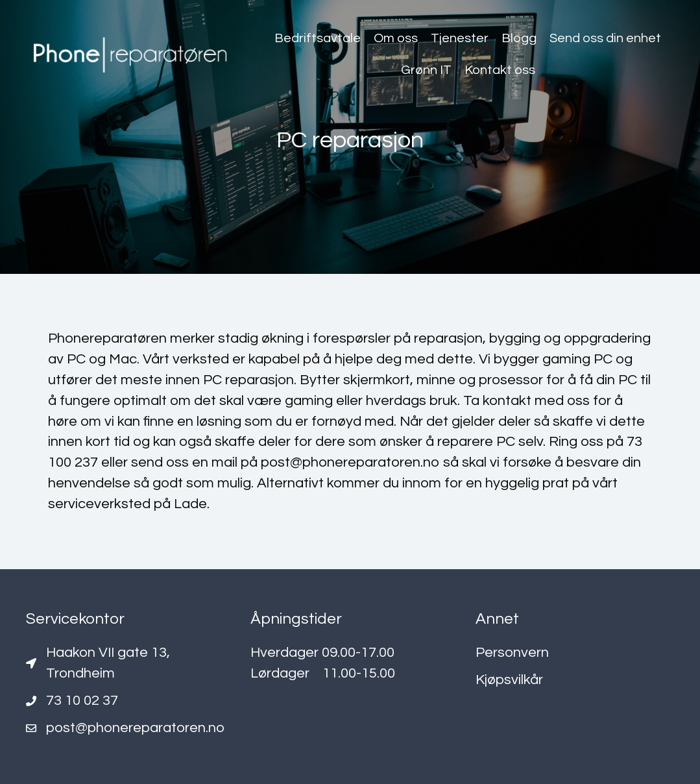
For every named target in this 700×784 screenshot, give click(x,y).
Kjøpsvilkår (509, 680)
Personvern (512, 653)
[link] (318, 39)
